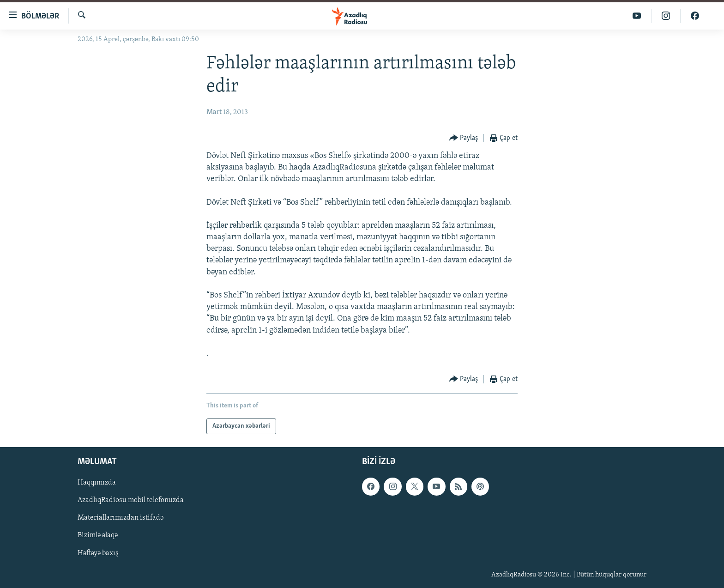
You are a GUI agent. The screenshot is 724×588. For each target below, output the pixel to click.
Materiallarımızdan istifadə (121, 518)
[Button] (464, 138)
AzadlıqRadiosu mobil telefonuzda (131, 501)
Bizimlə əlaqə (98, 536)
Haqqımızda (97, 483)
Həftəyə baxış (98, 553)
